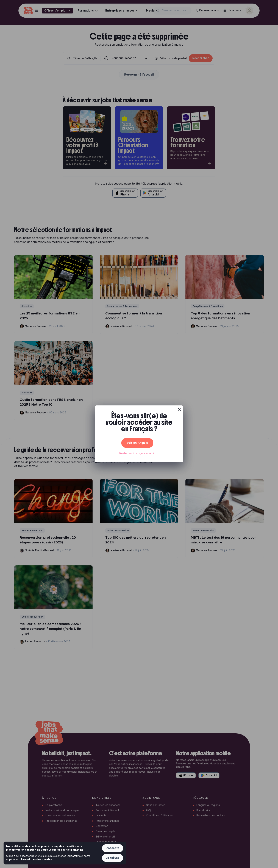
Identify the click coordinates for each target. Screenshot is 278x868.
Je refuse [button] (113, 858)
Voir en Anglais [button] (137, 443)
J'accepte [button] (113, 848)
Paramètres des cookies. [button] (37, 859)
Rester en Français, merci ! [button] (137, 453)
